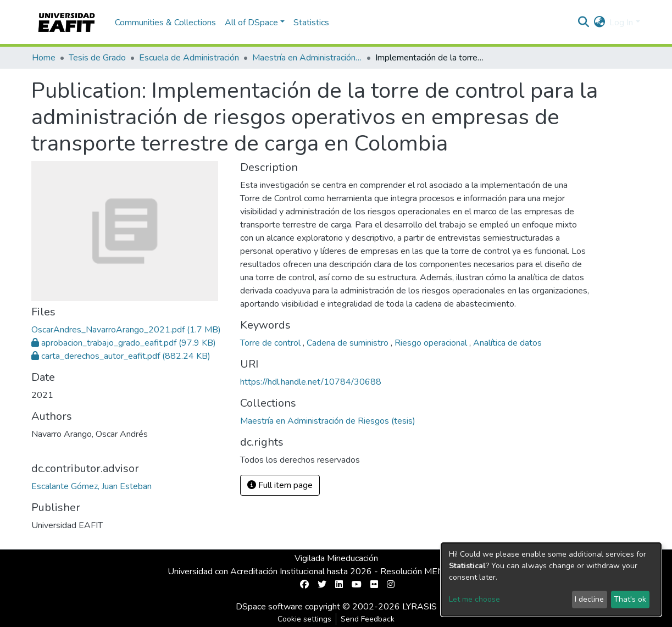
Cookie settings (304, 619)
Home (44, 58)
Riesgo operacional (432, 343)
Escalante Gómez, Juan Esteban (91, 486)
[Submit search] (583, 23)
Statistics (311, 23)
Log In (621, 23)
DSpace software (269, 607)
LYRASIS (420, 607)
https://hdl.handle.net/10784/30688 (311, 382)
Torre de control (271, 343)
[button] (599, 23)
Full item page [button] (280, 485)
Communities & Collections (165, 23)
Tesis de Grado (97, 58)
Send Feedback (368, 619)
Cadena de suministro (349, 343)
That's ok (630, 599)
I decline (589, 599)
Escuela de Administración (189, 58)
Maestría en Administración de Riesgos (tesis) (307, 58)
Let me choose (474, 599)
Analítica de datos (507, 343)
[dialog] (551, 579)
